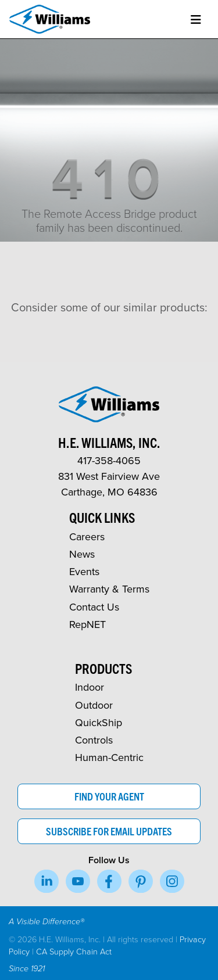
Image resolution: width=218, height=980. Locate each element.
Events (84, 571)
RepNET (87, 624)
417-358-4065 (109, 460)
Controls (94, 740)
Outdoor (94, 705)
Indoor (90, 687)
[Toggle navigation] (196, 19)
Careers (87, 536)
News (82, 554)
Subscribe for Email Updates (109, 831)
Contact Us (94, 607)
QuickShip (99, 722)
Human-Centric (109, 757)
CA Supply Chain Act (74, 951)
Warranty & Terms (109, 589)
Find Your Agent (109, 796)
